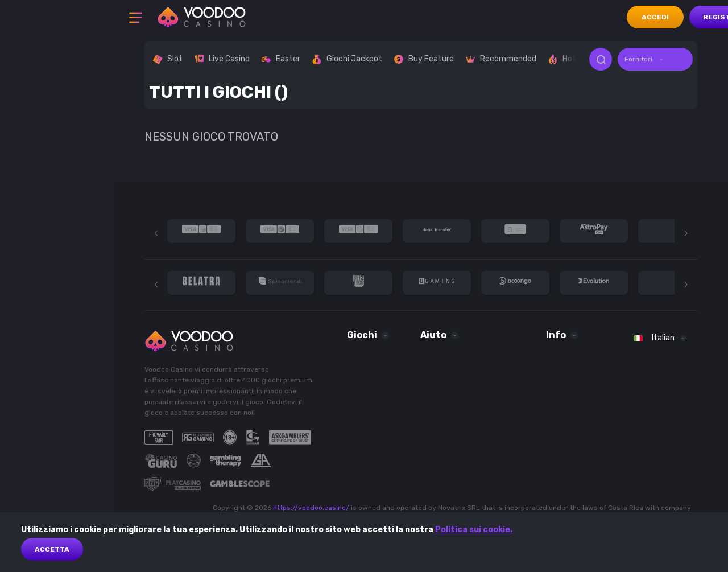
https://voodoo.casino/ (311, 508)
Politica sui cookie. (474, 530)
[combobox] (655, 59)
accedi (655, 17)
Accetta (52, 549)
